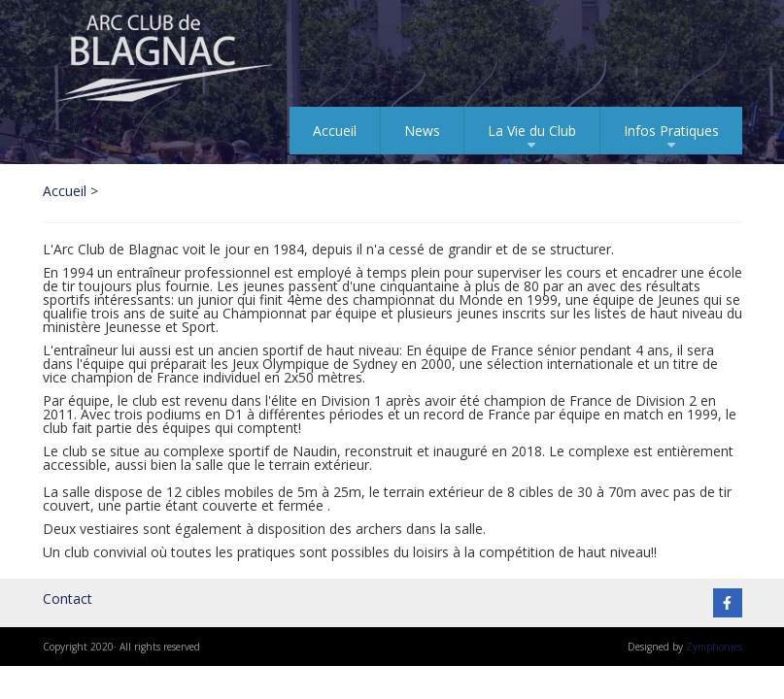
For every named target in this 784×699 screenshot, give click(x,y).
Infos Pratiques (671, 138)
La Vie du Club (532, 138)
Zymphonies (714, 647)
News (422, 131)
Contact (68, 599)
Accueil (335, 131)
